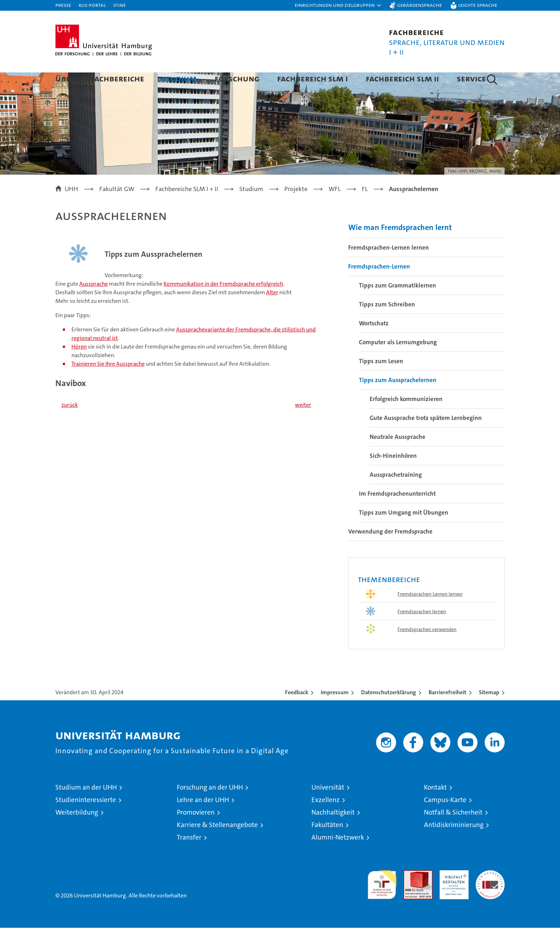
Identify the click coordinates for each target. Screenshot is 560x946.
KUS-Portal (92, 5)
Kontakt (435, 805)
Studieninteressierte (86, 818)
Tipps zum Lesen (381, 379)
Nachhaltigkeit (333, 830)
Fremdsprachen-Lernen (379, 285)
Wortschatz (374, 341)
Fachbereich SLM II (402, 78)
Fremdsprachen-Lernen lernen (389, 266)
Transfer (189, 855)
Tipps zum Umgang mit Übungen (404, 531)
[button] (338, 5)
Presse (63, 5)
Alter (272, 311)
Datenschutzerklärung (389, 710)
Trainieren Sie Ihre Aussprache (108, 382)
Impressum (335, 710)
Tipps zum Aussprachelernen (398, 398)
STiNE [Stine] (119, 5)
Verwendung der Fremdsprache (390, 550)
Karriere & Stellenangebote (217, 843)
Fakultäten (327, 843)
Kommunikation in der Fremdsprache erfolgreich (223, 302)
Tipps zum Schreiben (387, 322)
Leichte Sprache (478, 5)
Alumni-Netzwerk (338, 855)
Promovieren (196, 830)
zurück (70, 423)
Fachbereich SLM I (312, 78)
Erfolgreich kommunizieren (406, 417)
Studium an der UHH (86, 805)
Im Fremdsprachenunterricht (397, 512)
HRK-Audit (452, 892)
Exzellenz (326, 818)
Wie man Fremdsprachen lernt (400, 246)
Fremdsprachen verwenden (427, 647)
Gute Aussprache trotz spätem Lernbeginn (426, 436)
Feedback (297, 710)
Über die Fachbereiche (100, 78)
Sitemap (489, 710)
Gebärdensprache (419, 5)
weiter (303, 423)
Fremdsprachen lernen (422, 630)
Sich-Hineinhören (393, 474)
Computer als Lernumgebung (398, 360)
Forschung (237, 78)
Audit (410, 892)
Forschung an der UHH (210, 805)
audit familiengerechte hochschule (382, 900)
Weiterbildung (77, 830)
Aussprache (94, 302)
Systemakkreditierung (490, 892)
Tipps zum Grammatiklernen (397, 304)
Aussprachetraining (396, 493)
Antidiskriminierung (454, 843)
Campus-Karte (445, 818)
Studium (179, 78)
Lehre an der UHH (203, 818)
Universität (328, 805)
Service (471, 78)
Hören (79, 365)
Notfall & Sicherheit (453, 830)
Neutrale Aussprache (397, 455)
